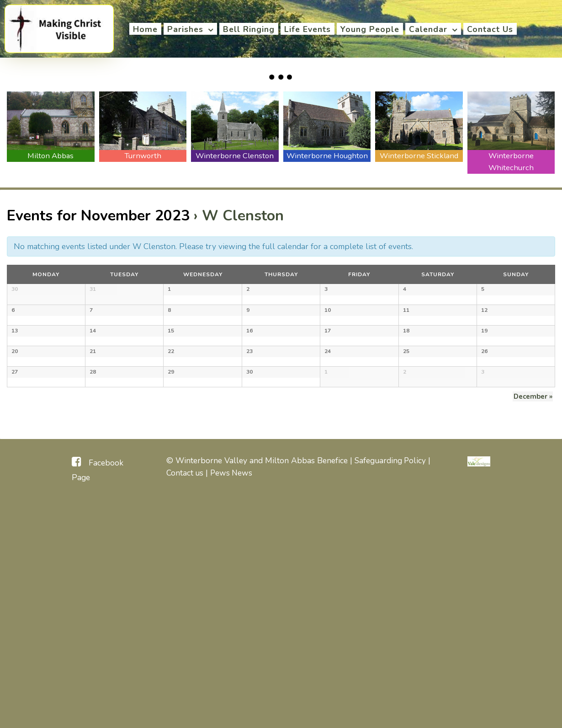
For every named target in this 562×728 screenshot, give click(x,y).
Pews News (232, 701)
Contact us (185, 701)
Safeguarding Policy (391, 689)
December (533, 625)
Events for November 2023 (98, 216)
